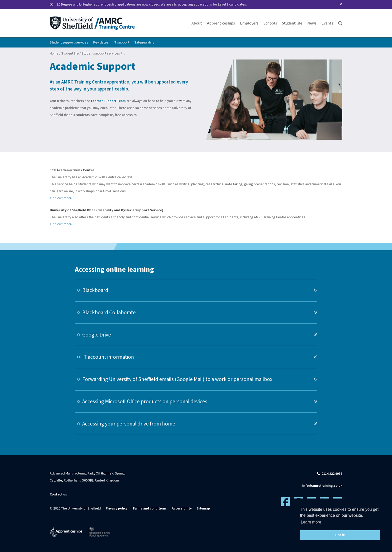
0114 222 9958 (332, 474)
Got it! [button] (340, 535)
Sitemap (203, 508)
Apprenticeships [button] (221, 23)
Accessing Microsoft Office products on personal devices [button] (145, 401)
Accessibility (182, 508)
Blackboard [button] (95, 290)
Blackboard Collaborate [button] (109, 312)
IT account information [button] (108, 357)
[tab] (196, 290)
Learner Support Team (108, 101)
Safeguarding (144, 42)
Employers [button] (249, 23)
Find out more (61, 198)
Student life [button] (292, 23)
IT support (121, 42)
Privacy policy (117, 508)
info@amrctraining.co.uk (322, 486)
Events (327, 23)
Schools (270, 23)
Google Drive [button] (97, 335)
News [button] (312, 23)
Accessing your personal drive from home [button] (129, 424)
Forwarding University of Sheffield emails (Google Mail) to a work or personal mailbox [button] (177, 379)
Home (54, 53)
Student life (70, 53)
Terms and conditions (150, 508)
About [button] (197, 23)
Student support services (69, 42)
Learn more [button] (311, 522)
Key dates (101, 42)
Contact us (58, 494)
